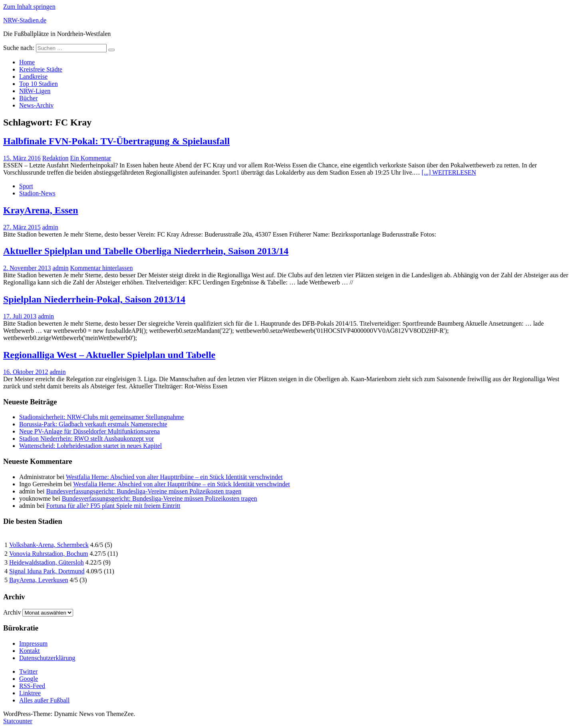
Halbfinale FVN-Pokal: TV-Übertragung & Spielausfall (116, 141)
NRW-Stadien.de (25, 20)
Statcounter (18, 721)
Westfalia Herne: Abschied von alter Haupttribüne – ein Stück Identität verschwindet (174, 477)
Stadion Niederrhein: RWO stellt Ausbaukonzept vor (86, 439)
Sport (26, 186)
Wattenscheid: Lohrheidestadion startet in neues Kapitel (90, 446)
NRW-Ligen (35, 91)
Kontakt (30, 651)
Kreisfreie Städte (41, 69)
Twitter (28, 671)
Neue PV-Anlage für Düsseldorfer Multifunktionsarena (89, 431)
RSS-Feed (32, 686)
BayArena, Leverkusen (39, 580)
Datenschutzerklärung (47, 658)
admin (50, 227)
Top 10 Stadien (39, 84)
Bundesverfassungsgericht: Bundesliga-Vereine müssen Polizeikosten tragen (144, 491)
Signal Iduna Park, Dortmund (47, 571)
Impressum (33, 643)
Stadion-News (37, 193)
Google (29, 679)
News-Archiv (36, 105)
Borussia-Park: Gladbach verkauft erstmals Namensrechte (93, 424)
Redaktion (56, 158)
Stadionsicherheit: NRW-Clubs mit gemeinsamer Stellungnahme (101, 417)
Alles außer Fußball (44, 700)
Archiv (12, 612)
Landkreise (33, 77)
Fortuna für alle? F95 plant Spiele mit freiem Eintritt (113, 506)
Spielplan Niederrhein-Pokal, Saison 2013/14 (94, 299)
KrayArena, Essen (41, 210)
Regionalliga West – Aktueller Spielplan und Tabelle (109, 355)
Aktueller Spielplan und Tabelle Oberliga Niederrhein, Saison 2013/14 (146, 251)
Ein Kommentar (91, 158)
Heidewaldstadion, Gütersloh (47, 562)
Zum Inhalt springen (29, 7)
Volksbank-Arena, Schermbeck (49, 545)
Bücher (28, 98)
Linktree (30, 693)
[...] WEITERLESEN (449, 172)
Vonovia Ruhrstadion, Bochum (49, 554)
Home (27, 62)
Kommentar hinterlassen (102, 268)
